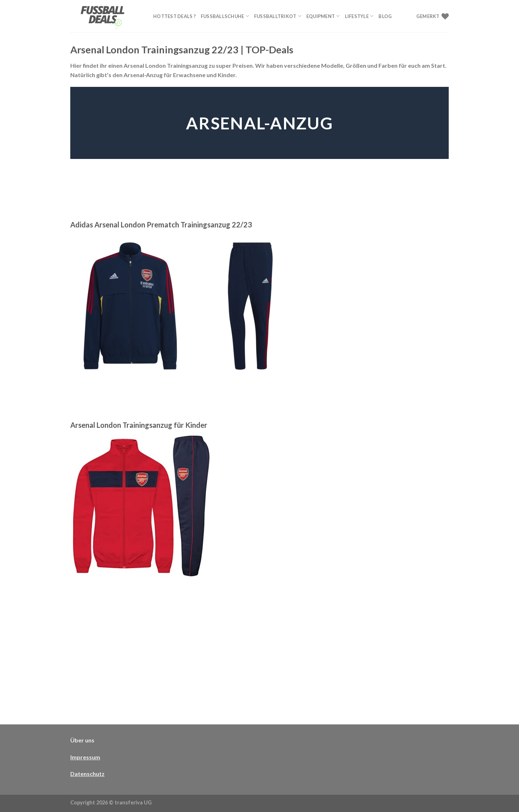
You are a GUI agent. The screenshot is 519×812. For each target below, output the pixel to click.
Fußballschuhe (225, 16)
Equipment (323, 16)
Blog (385, 16)
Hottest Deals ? (174, 16)
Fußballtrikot (278, 16)
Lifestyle (359, 16)
